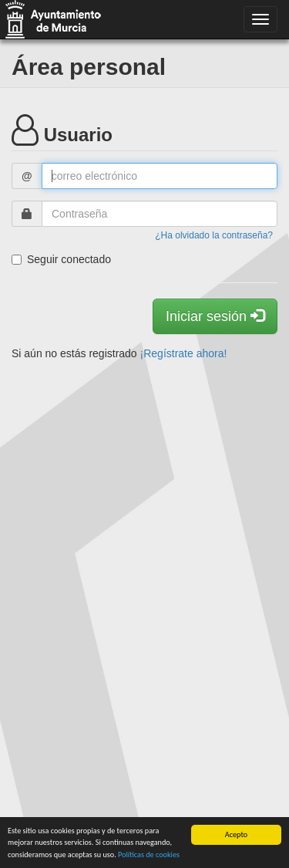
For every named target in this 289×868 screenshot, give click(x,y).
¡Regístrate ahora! (184, 353)
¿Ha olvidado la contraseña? (214, 235)
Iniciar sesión (215, 316)
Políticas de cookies (149, 854)
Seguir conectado (61, 259)
